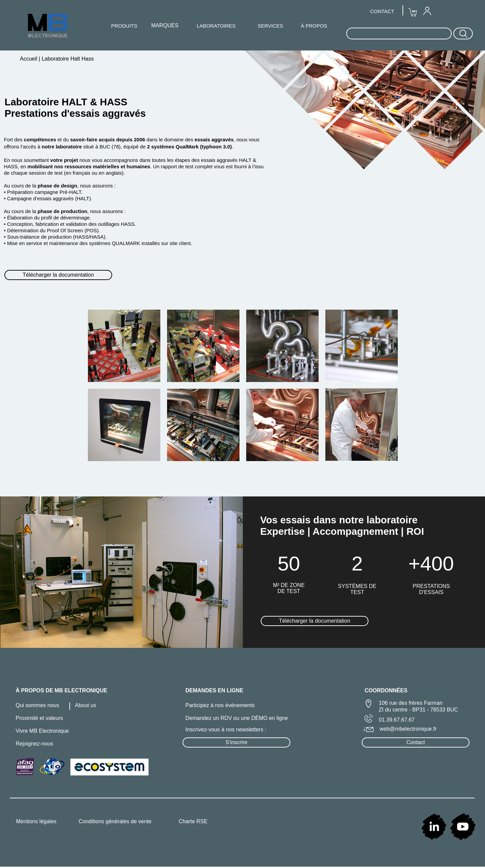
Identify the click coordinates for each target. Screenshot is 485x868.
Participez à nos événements (220, 705)
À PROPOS (314, 26)
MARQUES (165, 25)
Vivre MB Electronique (42, 731)
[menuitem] (427, 11)
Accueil (29, 59)
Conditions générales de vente (115, 821)
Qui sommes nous (38, 705)
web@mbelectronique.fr (408, 729)
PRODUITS (124, 26)
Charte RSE (193, 821)
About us (86, 705)
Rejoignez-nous (35, 744)
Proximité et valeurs (40, 718)
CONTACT (382, 11)
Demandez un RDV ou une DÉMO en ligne (237, 718)
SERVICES (270, 26)
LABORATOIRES (216, 26)
